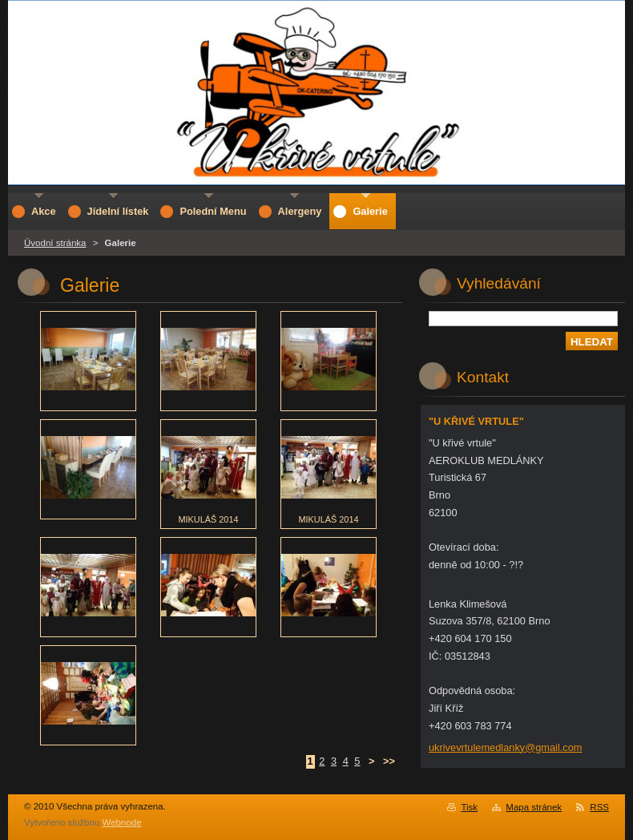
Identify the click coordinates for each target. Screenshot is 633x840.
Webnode (122, 822)
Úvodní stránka (55, 243)
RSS (599, 807)
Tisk (469, 807)
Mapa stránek (534, 807)
